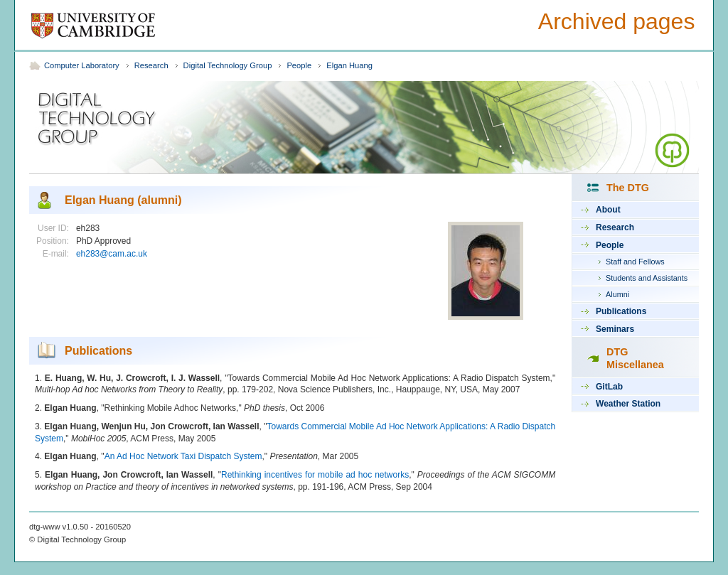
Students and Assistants (647, 278)
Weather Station (628, 404)
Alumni (617, 294)
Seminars (615, 329)
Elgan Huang (349, 65)
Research (151, 65)
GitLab (609, 387)
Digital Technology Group (228, 65)
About (608, 210)
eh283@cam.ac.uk (112, 254)
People (299, 65)
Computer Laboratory (82, 65)
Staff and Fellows (635, 262)
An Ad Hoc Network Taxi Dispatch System (183, 456)
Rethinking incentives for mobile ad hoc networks (315, 475)
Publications (621, 311)
